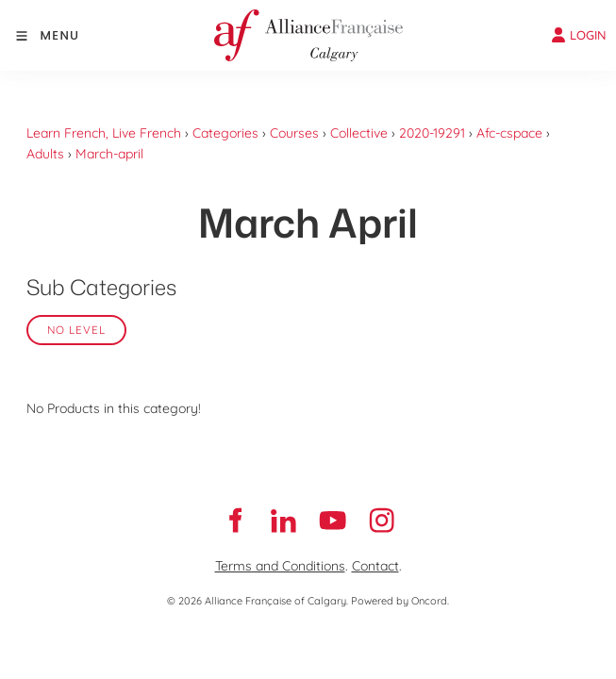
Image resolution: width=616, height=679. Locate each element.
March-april (109, 154)
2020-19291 (432, 133)
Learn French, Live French (104, 133)
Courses (294, 133)
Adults (45, 154)
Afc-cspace (509, 133)
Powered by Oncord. (400, 601)
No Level (76, 330)
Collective (359, 133)
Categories (225, 133)
